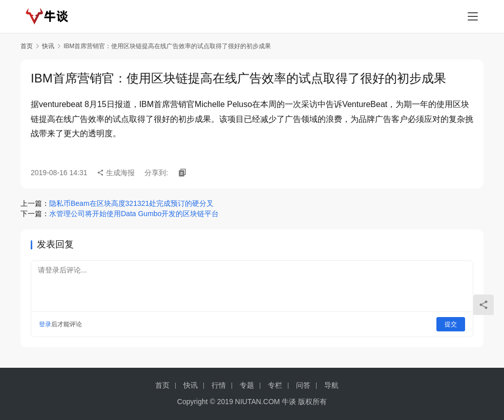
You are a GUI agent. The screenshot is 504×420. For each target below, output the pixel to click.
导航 (331, 385)
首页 (27, 46)
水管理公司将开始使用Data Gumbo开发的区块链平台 (134, 214)
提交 (451, 324)
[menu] (473, 16)
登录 (45, 324)
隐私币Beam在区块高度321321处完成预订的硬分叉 (131, 203)
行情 (219, 385)
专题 (247, 385)
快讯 (48, 46)
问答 (303, 385)
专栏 (275, 385)
